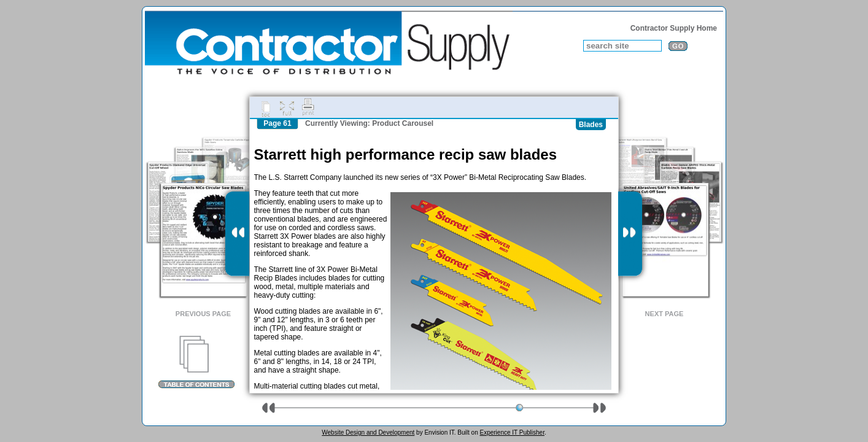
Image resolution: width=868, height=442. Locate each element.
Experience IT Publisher (512, 432)
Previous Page (203, 314)
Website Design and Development (368, 432)
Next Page (665, 314)
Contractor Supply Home (674, 28)
